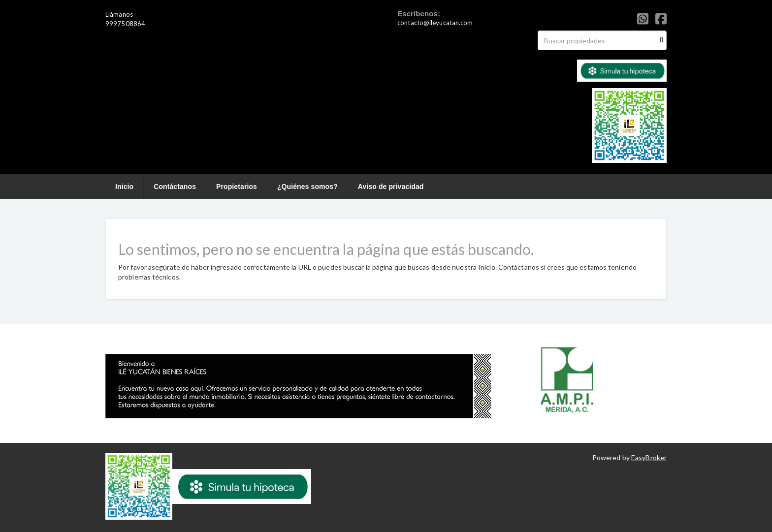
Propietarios (237, 187)
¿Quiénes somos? (307, 187)
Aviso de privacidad (391, 187)
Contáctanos (175, 187)
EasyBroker (649, 457)
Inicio (124, 187)
